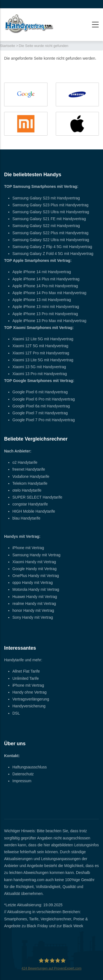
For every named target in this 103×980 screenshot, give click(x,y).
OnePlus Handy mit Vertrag (36, 576)
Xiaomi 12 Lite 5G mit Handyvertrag (43, 339)
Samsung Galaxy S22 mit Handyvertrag (46, 226)
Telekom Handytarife (30, 483)
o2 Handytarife (25, 462)
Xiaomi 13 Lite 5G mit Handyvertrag (43, 360)
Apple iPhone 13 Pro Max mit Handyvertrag (49, 321)
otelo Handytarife (27, 490)
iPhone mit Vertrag (28, 548)
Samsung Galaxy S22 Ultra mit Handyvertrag (51, 240)
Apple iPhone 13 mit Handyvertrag (42, 300)
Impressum (22, 781)
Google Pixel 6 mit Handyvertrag (40, 392)
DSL (16, 713)
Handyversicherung (29, 706)
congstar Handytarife (30, 504)
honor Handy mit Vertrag (33, 610)
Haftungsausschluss (30, 767)
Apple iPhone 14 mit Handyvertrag (42, 272)
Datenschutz (23, 774)
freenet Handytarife (29, 469)
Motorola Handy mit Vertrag (36, 589)
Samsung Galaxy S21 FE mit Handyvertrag (49, 219)
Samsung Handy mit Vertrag (36, 555)
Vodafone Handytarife (31, 476)
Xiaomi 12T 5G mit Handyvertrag (40, 346)
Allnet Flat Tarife (26, 671)
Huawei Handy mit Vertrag (35, 597)
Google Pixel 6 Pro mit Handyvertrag (44, 399)
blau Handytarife (26, 518)
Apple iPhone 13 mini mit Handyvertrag (46, 307)
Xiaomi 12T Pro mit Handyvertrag (41, 353)
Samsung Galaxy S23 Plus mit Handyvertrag (50, 205)
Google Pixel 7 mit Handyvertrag (40, 413)
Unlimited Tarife (26, 678)
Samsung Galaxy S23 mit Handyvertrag (46, 198)
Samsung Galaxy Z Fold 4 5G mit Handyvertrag (53, 254)
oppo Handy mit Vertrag (33, 583)
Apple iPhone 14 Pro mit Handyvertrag (45, 286)
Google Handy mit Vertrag (34, 569)
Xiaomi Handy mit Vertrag (34, 562)
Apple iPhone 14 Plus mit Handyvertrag (46, 279)
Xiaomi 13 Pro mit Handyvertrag (40, 374)
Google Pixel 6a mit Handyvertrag (41, 406)
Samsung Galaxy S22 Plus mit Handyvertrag (50, 233)
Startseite (8, 46)
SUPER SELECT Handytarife (37, 497)
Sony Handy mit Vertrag (33, 617)
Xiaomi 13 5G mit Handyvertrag (39, 367)
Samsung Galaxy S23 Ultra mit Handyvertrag (51, 212)
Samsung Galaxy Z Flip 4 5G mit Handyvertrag (52, 247)
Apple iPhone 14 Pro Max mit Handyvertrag (49, 293)
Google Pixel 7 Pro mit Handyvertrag (44, 420)
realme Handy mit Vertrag (34, 604)
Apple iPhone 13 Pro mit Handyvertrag (45, 314)
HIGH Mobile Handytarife (34, 511)
